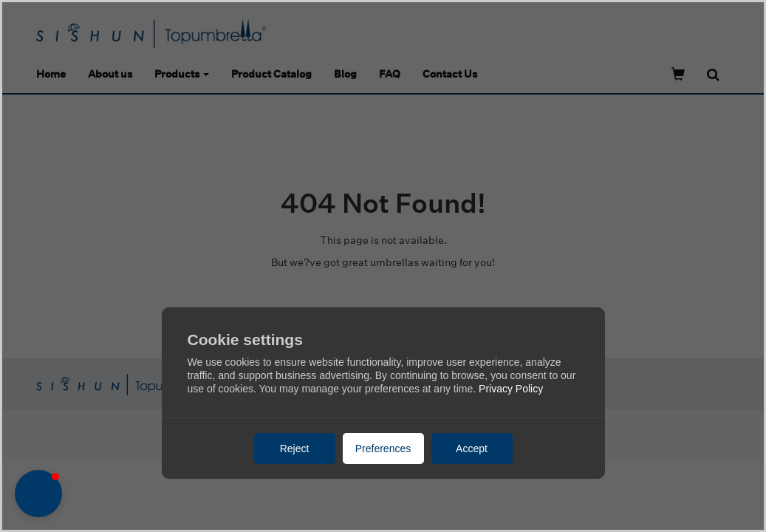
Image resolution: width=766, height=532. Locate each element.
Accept (472, 449)
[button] (38, 494)
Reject (295, 449)
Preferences (383, 449)
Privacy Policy (511, 389)
